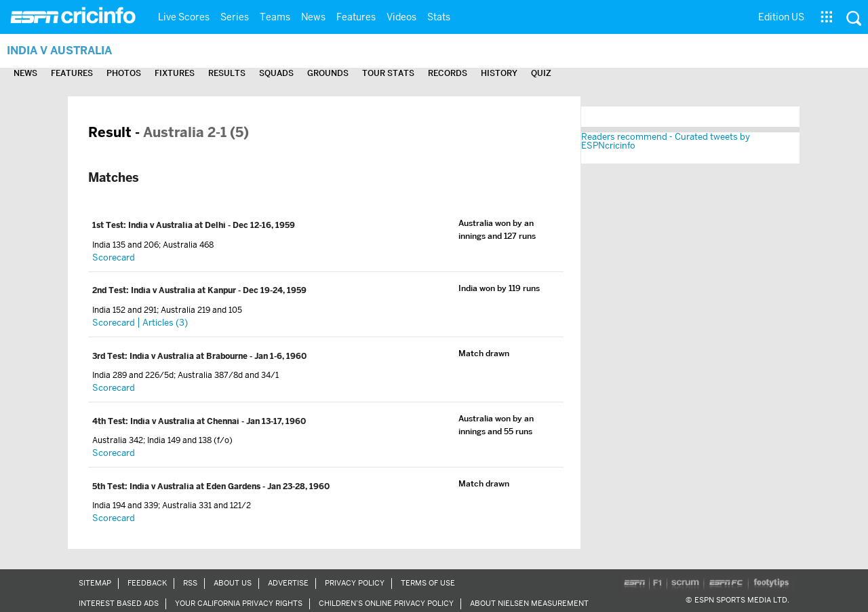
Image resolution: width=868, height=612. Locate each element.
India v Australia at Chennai (186, 421)
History (499, 73)
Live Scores (184, 17)
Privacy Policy (355, 583)
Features (356, 17)
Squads (276, 73)
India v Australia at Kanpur (184, 290)
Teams (275, 17)
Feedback (147, 583)
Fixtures (175, 73)
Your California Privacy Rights (239, 603)
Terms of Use (428, 583)
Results (227, 73)
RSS (190, 583)
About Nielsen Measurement (529, 603)
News (313, 17)
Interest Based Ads (119, 603)
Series (235, 17)
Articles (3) (165, 323)
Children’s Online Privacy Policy (386, 603)
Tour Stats (388, 73)
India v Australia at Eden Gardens (196, 486)
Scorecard (114, 257)
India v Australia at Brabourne (190, 356)
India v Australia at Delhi (178, 225)
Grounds (328, 73)
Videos (401, 17)
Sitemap (95, 583)
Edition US (781, 17)
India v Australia (59, 51)
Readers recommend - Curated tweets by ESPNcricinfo (666, 141)
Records (448, 73)
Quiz (541, 73)
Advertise (288, 583)
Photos (124, 73)
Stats (439, 17)
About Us (233, 583)
